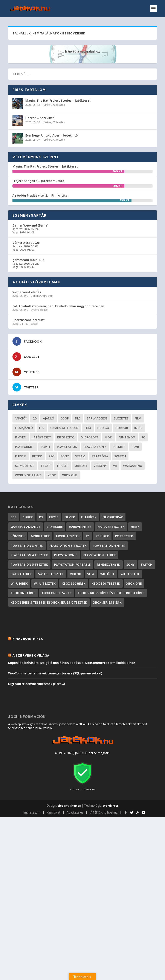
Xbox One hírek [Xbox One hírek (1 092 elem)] (23, 593)
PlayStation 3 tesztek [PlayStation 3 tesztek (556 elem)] (68, 546)
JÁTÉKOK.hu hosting (104, 812)
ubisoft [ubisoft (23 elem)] (81, 466)
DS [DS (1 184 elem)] (41, 517)
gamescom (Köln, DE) (28, 260)
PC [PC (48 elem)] (143, 437)
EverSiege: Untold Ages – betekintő (52, 135)
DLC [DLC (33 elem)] (78, 418)
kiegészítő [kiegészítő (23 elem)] (66, 437)
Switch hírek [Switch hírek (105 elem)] (21, 574)
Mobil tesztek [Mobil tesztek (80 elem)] (68, 536)
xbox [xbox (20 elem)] (52, 475)
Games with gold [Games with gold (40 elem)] (64, 428)
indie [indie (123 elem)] (138, 428)
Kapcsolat (53, 812)
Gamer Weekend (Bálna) (30, 225)
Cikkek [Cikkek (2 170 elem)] (28, 517)
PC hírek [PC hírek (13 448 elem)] (102, 536)
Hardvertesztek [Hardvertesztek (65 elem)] (111, 527)
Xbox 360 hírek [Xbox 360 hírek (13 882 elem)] (74, 583)
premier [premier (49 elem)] (119, 447)
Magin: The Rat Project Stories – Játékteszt (58, 100)
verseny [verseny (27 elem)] (100, 466)
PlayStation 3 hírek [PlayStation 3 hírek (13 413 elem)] (27, 546)
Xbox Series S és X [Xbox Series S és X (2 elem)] (107, 602)
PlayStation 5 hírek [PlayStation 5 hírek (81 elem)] (100, 555)
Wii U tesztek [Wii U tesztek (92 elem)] (45, 583)
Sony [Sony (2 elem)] (130, 565)
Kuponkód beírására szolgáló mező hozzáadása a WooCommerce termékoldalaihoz (72, 663)
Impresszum (32, 812)
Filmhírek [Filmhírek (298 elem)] (89, 517)
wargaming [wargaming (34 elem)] (133, 466)
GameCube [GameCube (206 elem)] (55, 527)
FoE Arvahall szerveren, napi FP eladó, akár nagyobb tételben (58, 306)
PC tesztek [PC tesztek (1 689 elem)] (124, 536)
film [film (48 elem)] (138, 418)
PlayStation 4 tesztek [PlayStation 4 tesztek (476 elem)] (29, 555)
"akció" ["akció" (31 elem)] (21, 418)
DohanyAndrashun (42, 296)
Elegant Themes (69, 806)
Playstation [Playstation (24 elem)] (67, 447)
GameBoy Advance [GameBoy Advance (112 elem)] (25, 527)
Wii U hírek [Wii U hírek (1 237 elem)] (19, 583)
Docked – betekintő (40, 118)
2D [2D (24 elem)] (35, 418)
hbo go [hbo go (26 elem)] (103, 428)
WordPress (111, 806)
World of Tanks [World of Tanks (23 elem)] (28, 475)
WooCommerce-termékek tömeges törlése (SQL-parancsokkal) (55, 673)
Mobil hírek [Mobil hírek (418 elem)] (40, 536)
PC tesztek (59, 105)
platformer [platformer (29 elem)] (25, 447)
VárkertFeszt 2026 (26, 243)
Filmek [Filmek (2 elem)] (70, 517)
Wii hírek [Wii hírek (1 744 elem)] (107, 574)
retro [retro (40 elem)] (37, 456)
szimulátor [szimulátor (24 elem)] (25, 466)
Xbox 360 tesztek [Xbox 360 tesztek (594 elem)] (106, 583)
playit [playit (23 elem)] (46, 447)
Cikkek (47, 105)
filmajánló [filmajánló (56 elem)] (24, 428)
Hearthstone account (29, 320)
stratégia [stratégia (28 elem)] (100, 456)
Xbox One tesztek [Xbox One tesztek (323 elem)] (57, 593)
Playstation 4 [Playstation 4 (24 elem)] (95, 447)
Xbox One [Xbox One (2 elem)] (134, 583)
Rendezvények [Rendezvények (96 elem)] (108, 565)
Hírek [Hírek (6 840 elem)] (135, 527)
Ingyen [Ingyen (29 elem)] (21, 437)
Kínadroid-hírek (28, 639)
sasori (34, 324)
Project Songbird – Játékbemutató (38, 181)
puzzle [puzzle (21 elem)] (21, 456)
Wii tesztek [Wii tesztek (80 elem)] (130, 574)
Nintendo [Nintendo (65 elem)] (127, 437)
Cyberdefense (39, 310)
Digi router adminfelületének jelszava (37, 684)
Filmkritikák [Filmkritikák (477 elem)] (113, 517)
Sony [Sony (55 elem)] (65, 456)
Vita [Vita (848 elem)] (91, 574)
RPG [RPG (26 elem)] (51, 456)
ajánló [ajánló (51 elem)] (49, 418)
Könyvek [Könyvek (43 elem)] (18, 536)
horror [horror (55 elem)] (122, 428)
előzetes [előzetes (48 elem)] (121, 418)
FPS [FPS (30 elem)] (42, 428)
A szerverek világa (31, 655)
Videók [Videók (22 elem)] (76, 574)
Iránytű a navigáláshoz (82, 51)
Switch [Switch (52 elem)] (120, 456)
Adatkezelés (75, 812)
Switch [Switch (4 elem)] (147, 565)
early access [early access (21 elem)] (97, 418)
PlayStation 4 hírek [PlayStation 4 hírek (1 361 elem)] (109, 546)
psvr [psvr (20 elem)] (135, 447)
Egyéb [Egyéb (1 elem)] (54, 517)
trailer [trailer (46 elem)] (63, 466)
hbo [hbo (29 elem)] (88, 428)
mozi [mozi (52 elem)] (109, 437)
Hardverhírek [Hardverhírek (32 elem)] (80, 527)
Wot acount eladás (27, 292)
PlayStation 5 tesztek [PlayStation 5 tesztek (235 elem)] (29, 565)
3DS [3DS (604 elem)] (14, 517)
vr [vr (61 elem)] (115, 466)
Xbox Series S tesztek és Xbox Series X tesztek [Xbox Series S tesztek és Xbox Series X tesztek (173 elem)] (49, 602)
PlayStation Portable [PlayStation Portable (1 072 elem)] (72, 565)
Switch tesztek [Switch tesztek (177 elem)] (51, 574)
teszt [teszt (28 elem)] (45, 466)
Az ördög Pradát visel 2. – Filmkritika (40, 195)
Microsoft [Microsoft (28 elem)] (90, 437)
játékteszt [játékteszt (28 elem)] (42, 437)
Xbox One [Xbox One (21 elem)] (70, 475)
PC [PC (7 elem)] (88, 536)
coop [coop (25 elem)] (65, 418)
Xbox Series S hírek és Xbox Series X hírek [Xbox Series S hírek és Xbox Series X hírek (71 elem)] (111, 593)
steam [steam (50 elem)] (80, 456)
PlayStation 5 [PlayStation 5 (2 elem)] (66, 555)
